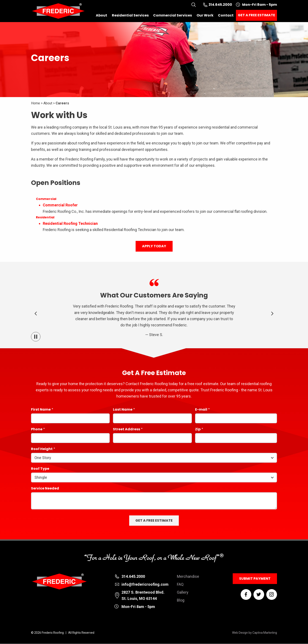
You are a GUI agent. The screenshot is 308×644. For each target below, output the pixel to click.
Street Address (127, 430)
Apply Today (154, 246)
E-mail (201, 410)
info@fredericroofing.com (145, 584)
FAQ (180, 584)
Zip (198, 430)
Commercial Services (173, 15)
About (101, 15)
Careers (62, 103)
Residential (45, 217)
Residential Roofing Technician (70, 223)
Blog (181, 600)
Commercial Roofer (60, 205)
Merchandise (188, 576)
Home (36, 103)
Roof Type (40, 469)
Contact (226, 15)
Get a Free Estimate (256, 15)
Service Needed (45, 489)
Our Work (205, 15)
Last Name (123, 410)
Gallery (183, 592)
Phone (37, 430)
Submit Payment (255, 579)
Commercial (46, 199)
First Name (41, 410)
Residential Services (130, 15)
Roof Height (42, 449)
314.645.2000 (133, 576)
